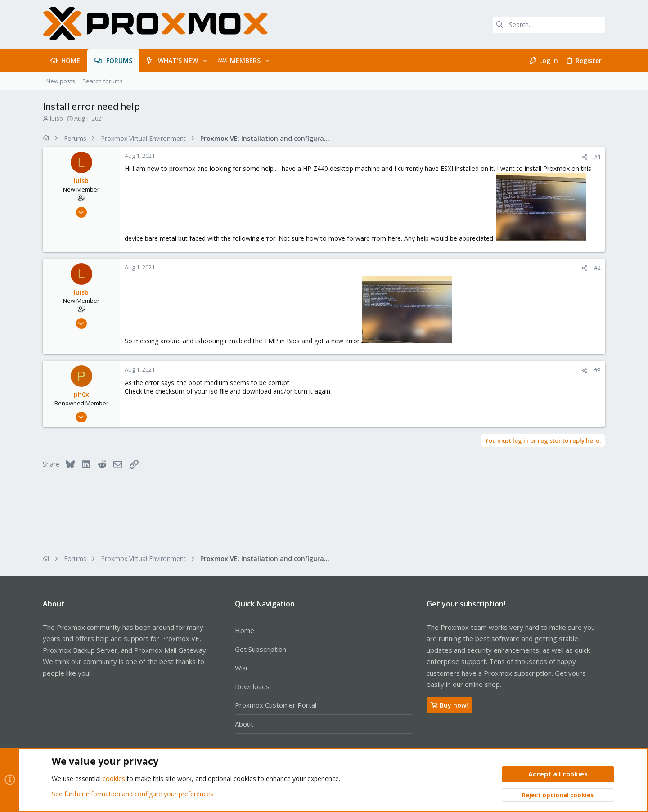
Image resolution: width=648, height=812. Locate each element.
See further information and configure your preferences (133, 794)
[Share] (585, 157)
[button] (205, 61)
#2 (597, 268)
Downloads (252, 686)
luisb (56, 118)
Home (245, 630)
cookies (114, 779)
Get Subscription (261, 649)
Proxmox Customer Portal (276, 705)
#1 (597, 157)
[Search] (549, 25)
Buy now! (450, 705)
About (244, 724)
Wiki (241, 668)
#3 (597, 370)
